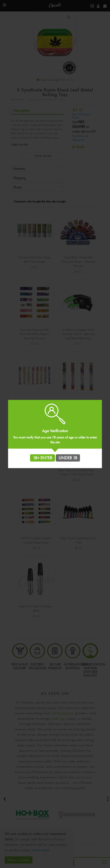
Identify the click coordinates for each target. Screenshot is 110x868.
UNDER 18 (68, 458)
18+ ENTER (43, 458)
